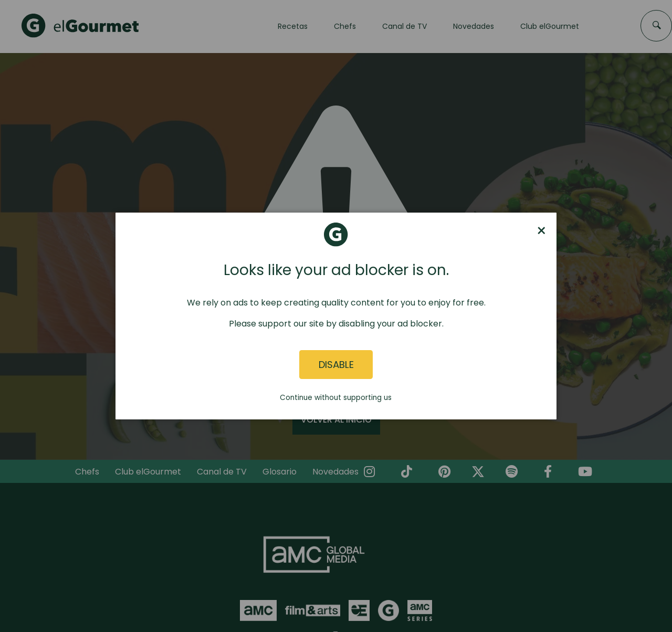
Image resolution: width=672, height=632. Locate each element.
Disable (336, 365)
